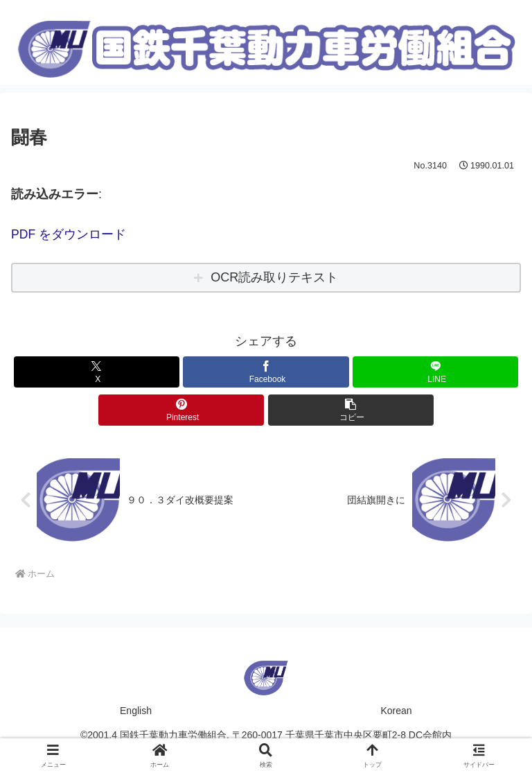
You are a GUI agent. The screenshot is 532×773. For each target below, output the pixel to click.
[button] (351, 409)
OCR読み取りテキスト (274, 277)
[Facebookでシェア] (266, 371)
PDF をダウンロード (69, 234)
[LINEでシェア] (435, 371)
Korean (396, 711)
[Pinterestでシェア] (181, 409)
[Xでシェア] (97, 371)
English (136, 711)
